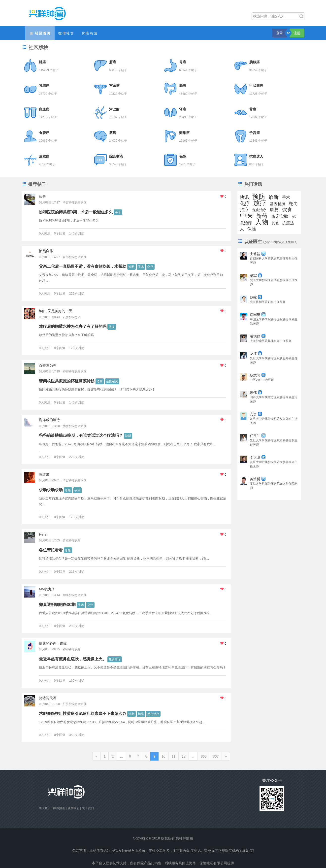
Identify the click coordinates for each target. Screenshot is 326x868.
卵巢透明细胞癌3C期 (57, 605)
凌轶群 (258, 336)
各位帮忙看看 (51, 550)
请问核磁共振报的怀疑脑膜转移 (67, 381)
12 (184, 756)
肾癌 (183, 109)
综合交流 (116, 156)
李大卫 (258, 457)
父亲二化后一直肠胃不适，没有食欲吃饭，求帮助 (83, 266)
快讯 (244, 197)
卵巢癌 (184, 133)
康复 (274, 210)
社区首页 (40, 33)
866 (204, 756)
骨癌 (253, 109)
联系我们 (73, 808)
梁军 (256, 276)
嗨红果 (44, 474)
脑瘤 (113, 133)
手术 (118, 212)
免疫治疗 (115, 659)
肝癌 (113, 62)
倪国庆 (258, 315)
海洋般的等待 (49, 420)
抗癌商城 (90, 33)
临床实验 (280, 216)
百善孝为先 (48, 366)
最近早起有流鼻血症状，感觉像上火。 (73, 659)
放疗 (112, 327)
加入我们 (45, 808)
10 (163, 756)
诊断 (131, 267)
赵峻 (256, 297)
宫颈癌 (114, 86)
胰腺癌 (255, 62)
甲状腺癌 (256, 86)
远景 (42, 197)
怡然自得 (46, 251)
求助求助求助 (51, 490)
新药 (262, 216)
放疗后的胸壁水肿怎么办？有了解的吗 (73, 326)
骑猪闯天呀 (48, 698)
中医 (246, 216)
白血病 (44, 109)
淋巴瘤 (114, 109)
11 (174, 756)
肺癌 (42, 62)
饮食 (287, 209)
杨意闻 (258, 375)
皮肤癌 (44, 156)
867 (216, 756)
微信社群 (66, 33)
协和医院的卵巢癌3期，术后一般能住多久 (76, 212)
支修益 (258, 254)
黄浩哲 (258, 479)
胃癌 (183, 62)
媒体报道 (59, 808)
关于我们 (88, 808)
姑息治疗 (153, 714)
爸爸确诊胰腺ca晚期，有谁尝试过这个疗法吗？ (81, 435)
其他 (275, 223)
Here (43, 534)
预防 (141, 714)
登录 (280, 33)
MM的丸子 (47, 589)
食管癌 (44, 133)
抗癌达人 (256, 156)
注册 (297, 33)
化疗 (150, 267)
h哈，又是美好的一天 (56, 311)
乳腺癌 (44, 86)
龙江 (256, 354)
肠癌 (183, 86)
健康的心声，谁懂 (53, 643)
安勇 (256, 414)
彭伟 (256, 393)
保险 (183, 156)
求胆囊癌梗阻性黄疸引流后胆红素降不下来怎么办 (83, 714)
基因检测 (112, 381)
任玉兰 (258, 436)
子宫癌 (255, 133)
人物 (262, 222)
